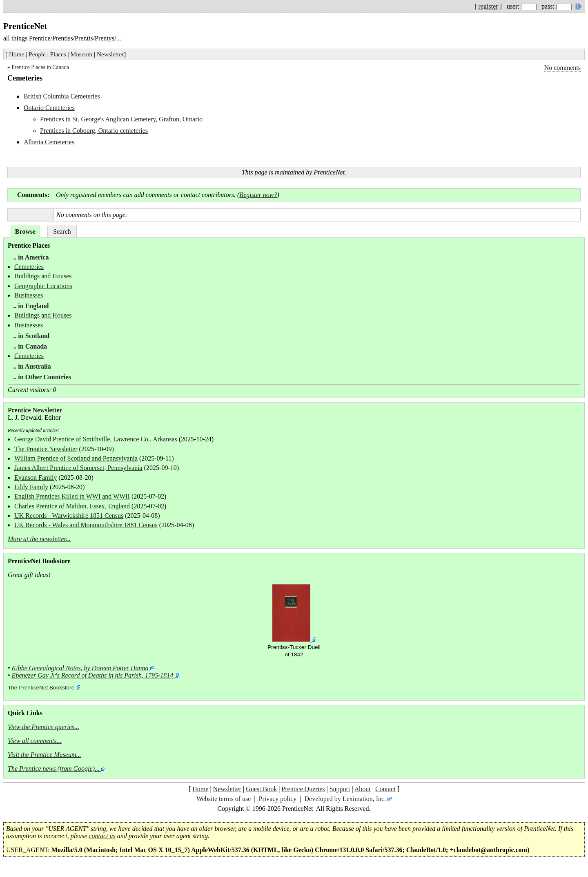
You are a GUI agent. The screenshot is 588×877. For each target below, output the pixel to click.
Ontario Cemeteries (49, 108)
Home (17, 54)
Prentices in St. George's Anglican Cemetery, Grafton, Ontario (121, 119)
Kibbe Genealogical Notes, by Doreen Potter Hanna (80, 668)
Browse (25, 232)
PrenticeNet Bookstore (47, 688)
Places (58, 54)
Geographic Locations (43, 286)
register (488, 6)
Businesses (29, 295)
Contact (385, 789)
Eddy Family (31, 487)
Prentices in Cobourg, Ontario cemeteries (94, 131)
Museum (82, 54)
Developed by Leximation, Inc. (345, 799)
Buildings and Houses (43, 276)
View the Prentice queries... (43, 727)
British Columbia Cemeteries (62, 96)
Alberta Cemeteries (49, 142)
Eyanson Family (36, 478)
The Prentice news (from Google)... (54, 768)
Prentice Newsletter (35, 410)
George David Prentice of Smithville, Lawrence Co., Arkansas (96, 439)
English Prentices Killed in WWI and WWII (72, 496)
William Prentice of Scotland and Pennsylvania (76, 458)
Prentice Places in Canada (40, 67)
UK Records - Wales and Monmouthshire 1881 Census (86, 525)
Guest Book (261, 789)
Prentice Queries (303, 789)
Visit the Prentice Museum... (45, 755)
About (363, 789)
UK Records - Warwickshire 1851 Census (69, 516)
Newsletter (110, 54)
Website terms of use (224, 799)
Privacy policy (277, 799)
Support (340, 789)
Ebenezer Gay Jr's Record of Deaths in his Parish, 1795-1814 (93, 675)
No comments (562, 68)
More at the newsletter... (39, 539)
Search (62, 232)
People (37, 54)
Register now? (258, 195)
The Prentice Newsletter (46, 449)
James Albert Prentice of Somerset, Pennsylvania (78, 468)
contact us (102, 836)
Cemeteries (29, 267)
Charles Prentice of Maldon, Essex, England (72, 506)
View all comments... (35, 741)
